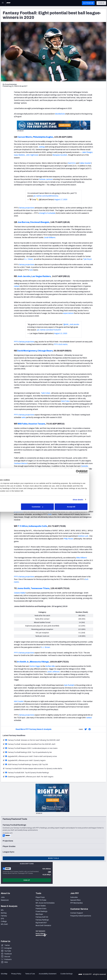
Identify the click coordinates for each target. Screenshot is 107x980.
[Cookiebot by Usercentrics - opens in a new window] (93, 472)
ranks (24, 417)
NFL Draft (4, 924)
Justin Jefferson (53, 672)
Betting (4, 913)
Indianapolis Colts (38, 526)
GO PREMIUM (88, 3)
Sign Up (27, 880)
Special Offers (75, 900)
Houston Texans (37, 424)
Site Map (4, 974)
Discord (7, 957)
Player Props (40, 897)
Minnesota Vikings (39, 662)
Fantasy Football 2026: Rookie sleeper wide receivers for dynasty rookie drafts (32, 769)
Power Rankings (42, 911)
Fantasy (4, 916)
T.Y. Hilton (23, 526)
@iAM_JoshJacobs (71, 324)
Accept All (86, 507)
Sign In (101, 3)
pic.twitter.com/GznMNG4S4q (46, 196)
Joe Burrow (23, 222)
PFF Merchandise (77, 903)
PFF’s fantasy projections (24, 342)
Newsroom (5, 900)
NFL (2, 910)
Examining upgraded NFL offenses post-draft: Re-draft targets (28, 777)
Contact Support (77, 913)
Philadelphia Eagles (43, 137)
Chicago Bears (45, 351)
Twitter (7, 945)
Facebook (8, 954)
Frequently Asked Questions (81, 916)
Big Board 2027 (41, 923)
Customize (53, 507)
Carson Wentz (25, 137)
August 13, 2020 (61, 333)
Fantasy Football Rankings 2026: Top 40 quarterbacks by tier (27, 752)
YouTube (8, 951)
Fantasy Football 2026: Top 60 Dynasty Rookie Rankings (26, 773)
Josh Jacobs (24, 276)
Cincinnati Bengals (40, 222)
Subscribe (74, 897)
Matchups (39, 914)
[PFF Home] (8, 3)
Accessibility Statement (48, 974)
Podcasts (8, 959)
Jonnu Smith (23, 588)
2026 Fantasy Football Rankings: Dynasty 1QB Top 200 (25, 765)
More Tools (53, 858)
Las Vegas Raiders (41, 276)
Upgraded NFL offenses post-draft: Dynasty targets (24, 760)
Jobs (3, 897)
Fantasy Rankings (42, 920)
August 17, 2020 (61, 199)
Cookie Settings (66, 974)
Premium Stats (41, 909)
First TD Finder (41, 900)
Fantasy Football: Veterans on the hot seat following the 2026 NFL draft (31, 740)
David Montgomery (27, 351)
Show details (93, 499)
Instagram (8, 948)
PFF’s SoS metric (61, 344)
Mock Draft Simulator (43, 925)
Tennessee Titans (40, 588)
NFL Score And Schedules (45, 903)
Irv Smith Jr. (23, 662)
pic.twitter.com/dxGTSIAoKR (49, 330)
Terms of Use (30, 974)
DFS (2, 919)
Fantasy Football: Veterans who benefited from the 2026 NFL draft (29, 744)
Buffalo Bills (50, 666)
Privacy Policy (16, 974)
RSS (6, 962)
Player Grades (41, 906)
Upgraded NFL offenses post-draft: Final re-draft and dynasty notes (30, 756)
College (4, 921)
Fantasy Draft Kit (42, 917)
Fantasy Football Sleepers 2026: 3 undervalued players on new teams (30, 748)
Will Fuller (22, 424)
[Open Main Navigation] (3, 3)
